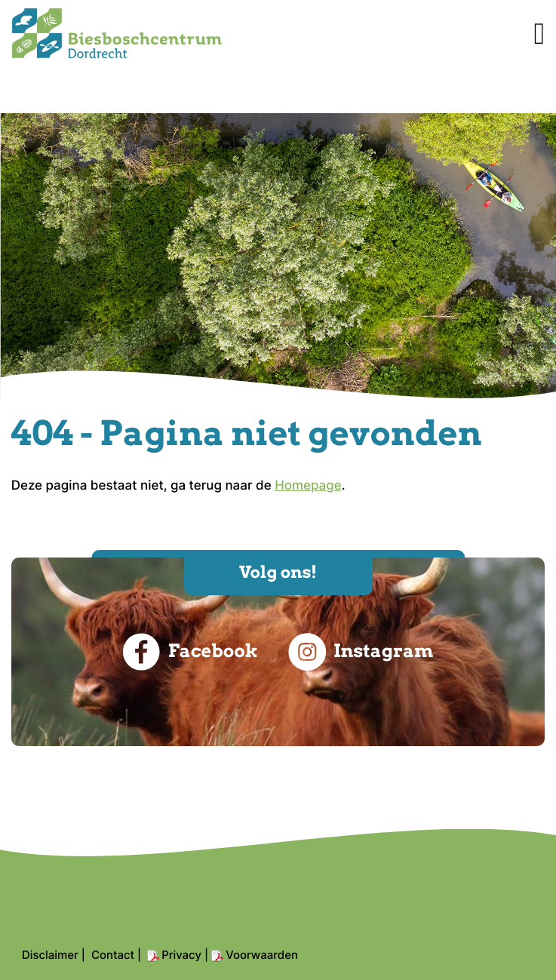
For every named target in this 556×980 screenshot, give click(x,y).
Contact (113, 955)
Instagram (361, 652)
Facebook (190, 652)
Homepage (308, 486)
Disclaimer (50, 955)
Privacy (181, 955)
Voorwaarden (262, 955)
